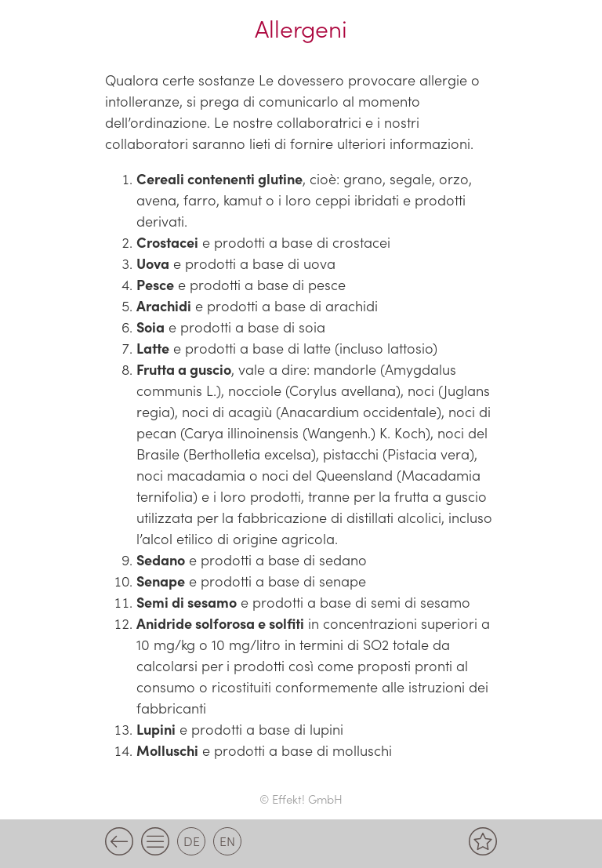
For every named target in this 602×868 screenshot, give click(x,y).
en (227, 841)
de (192, 841)
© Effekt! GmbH (301, 799)
